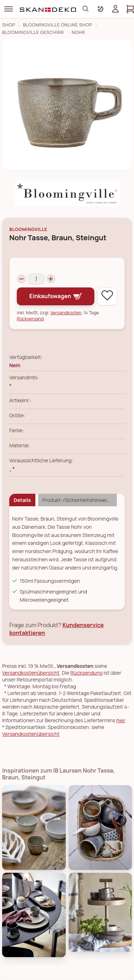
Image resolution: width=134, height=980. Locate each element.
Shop (9, 25)
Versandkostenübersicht (31, 673)
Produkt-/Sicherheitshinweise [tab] (78, 500)
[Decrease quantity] (21, 279)
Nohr (78, 32)
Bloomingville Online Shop (57, 25)
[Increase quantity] (51, 279)
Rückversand (30, 319)
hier (121, 720)
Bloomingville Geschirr (33, 32)
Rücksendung (86, 673)
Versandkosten (66, 313)
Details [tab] (22, 500)
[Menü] (9, 9)
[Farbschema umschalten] (100, 9)
